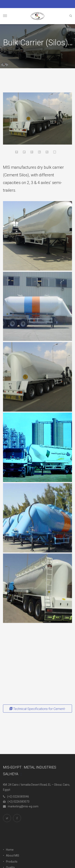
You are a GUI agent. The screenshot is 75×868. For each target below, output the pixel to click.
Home (10, 850)
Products (12, 862)
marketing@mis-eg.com (21, 806)
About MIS (13, 856)
